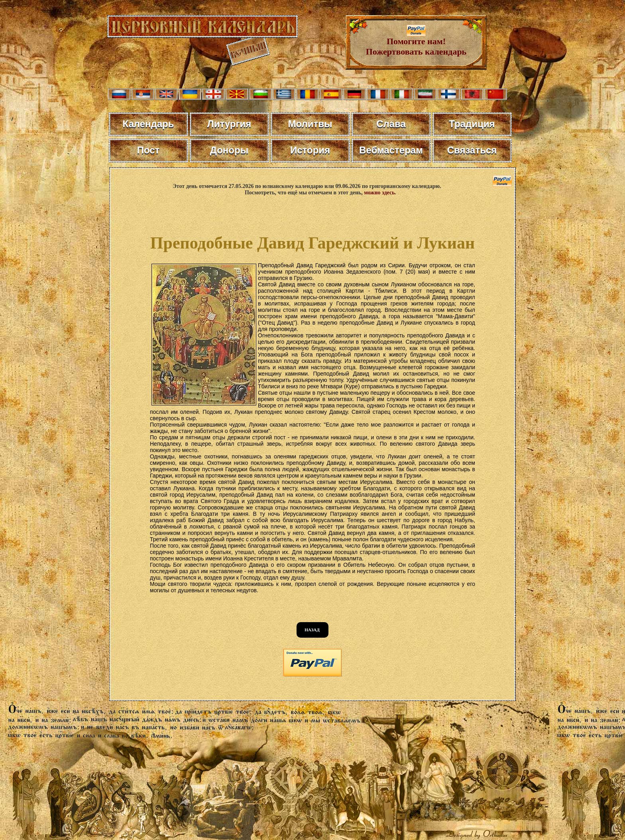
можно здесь (379, 193)
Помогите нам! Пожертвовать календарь (416, 42)
